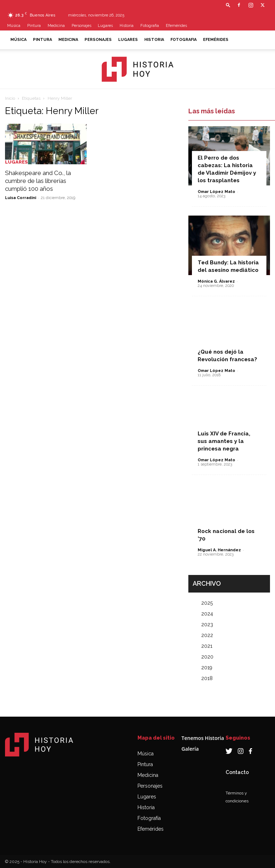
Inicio (10, 98)
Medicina (56, 26)
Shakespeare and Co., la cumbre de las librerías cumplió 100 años (38, 181)
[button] (228, 5)
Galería (190, 749)
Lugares (105, 26)
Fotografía (149, 818)
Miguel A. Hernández (219, 550)
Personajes (81, 26)
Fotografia (150, 26)
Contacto (237, 772)
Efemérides (176, 26)
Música (14, 26)
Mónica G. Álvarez (216, 281)
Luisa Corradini (21, 198)
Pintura (34, 26)
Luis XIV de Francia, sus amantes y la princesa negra (224, 441)
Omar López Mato (216, 192)
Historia (127, 26)
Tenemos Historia (203, 738)
